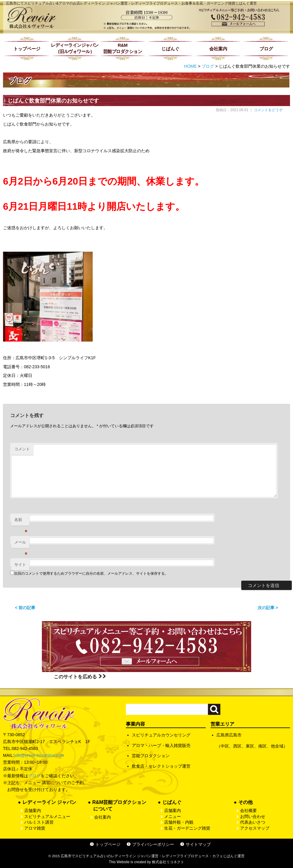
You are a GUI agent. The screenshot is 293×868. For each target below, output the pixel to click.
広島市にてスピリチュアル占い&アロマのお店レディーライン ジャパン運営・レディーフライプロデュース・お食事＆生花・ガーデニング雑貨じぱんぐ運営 (131, 3)
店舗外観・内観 (179, 822)
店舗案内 (33, 810)
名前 (21, 521)
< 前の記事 (25, 608)
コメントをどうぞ (268, 110)
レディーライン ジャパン (49, 802)
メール (21, 544)
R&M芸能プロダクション (123, 48)
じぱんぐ (170, 49)
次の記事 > (268, 608)
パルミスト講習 (39, 822)
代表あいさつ (253, 822)
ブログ (266, 49)
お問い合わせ (253, 816)
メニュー (173, 816)
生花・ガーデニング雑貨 (187, 828)
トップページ (27, 49)
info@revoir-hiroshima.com (39, 755)
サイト (20, 565)
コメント (22, 449)
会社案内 (218, 49)
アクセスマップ (255, 828)
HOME (190, 66)
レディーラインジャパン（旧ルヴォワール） (75, 48)
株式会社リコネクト (168, 862)
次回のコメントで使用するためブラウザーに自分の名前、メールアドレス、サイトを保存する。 (91, 573)
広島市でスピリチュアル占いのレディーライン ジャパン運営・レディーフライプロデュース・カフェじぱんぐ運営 (153, 856)
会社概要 (248, 810)
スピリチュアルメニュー (47, 816)
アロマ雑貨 (35, 828)
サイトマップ (198, 844)
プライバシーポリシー (153, 844)
